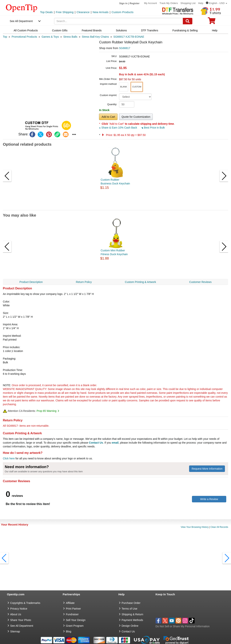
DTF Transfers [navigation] (150, 30)
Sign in (123, 3)
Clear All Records (219, 527)
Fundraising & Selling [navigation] (185, 30)
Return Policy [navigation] (84, 282)
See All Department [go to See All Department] (22, 626)
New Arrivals (100, 12)
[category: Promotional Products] (24, 37)
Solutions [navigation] (121, 30)
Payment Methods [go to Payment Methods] (132, 620)
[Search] (188, 21)
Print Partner (73, 609)
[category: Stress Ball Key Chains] (95, 37)
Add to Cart (108, 117)
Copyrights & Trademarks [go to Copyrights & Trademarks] (25, 603)
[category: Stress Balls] (70, 37)
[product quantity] (127, 104)
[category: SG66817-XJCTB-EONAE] (129, 37)
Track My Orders (169, 3)
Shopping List (188, 3)
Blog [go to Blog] (69, 631)
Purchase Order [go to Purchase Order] (131, 603)
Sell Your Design (76, 620)
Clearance (83, 12)
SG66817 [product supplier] (125, 48)
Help (201, 3)
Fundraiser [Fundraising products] (72, 614)
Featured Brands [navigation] (92, 30)
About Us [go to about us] (16, 614)
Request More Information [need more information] (207, 469)
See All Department (21, 21)
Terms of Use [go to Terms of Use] (129, 609)
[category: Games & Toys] (50, 37)
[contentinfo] (22, 8)
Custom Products (123, 12)
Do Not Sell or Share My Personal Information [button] (183, 626)
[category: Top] (5, 37)
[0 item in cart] (212, 22)
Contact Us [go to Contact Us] (128, 631)
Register (135, 3)
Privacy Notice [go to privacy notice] (19, 609)
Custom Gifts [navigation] (60, 30)
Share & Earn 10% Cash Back (118, 128)
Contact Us (96, 443)
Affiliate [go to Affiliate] (70, 603)
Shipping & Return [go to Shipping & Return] (133, 614)
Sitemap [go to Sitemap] (15, 631)
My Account (150, 3)
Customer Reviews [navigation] (200, 282)
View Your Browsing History (195, 527)
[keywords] (119, 21)
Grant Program (75, 626)
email (115, 443)
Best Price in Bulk (153, 128)
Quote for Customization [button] (136, 117)
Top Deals (46, 12)
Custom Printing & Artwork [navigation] (140, 282)
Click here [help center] (9, 458)
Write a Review (209, 499)
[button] (217, 3)
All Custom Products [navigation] (26, 30)
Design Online (130, 626)
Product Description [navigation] (31, 282)
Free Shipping (65, 12)
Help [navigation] (215, 30)
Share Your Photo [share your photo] (21, 620)
